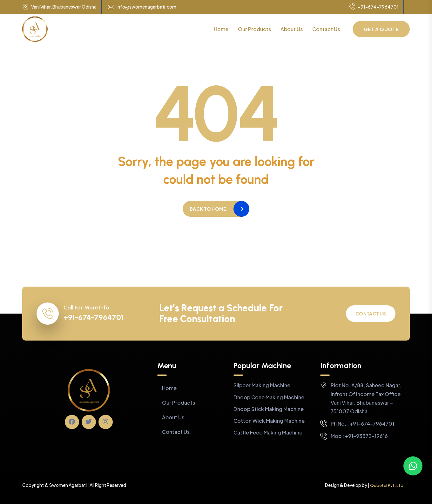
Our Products (254, 29)
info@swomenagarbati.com (146, 7)
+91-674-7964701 (374, 7)
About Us (292, 29)
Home (221, 29)
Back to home (208, 209)
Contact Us (326, 29)
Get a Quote (381, 29)
